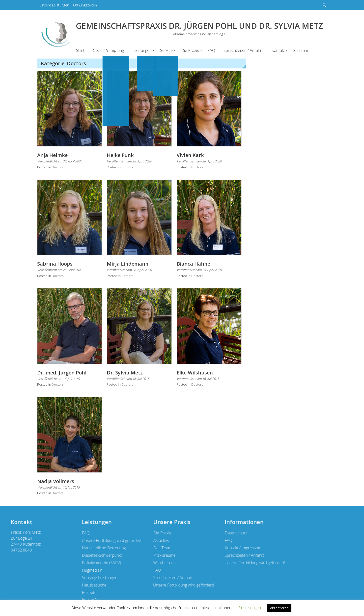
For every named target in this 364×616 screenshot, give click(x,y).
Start (80, 50)
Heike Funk (120, 155)
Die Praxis (190, 50)
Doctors (58, 167)
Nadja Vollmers (56, 481)
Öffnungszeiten (85, 5)
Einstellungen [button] (250, 608)
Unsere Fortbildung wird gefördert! (70, 563)
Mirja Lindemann (128, 264)
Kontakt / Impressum (290, 50)
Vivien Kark (190, 155)
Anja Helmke (52, 155)
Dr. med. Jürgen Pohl (62, 373)
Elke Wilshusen (195, 373)
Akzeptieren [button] (279, 608)
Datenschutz (51, 533)
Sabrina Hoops (55, 264)
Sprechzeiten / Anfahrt (243, 50)
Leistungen (142, 50)
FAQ (211, 50)
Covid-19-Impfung (108, 50)
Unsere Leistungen (54, 5)
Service (166, 50)
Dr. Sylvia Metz (125, 373)
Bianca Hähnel (194, 264)
